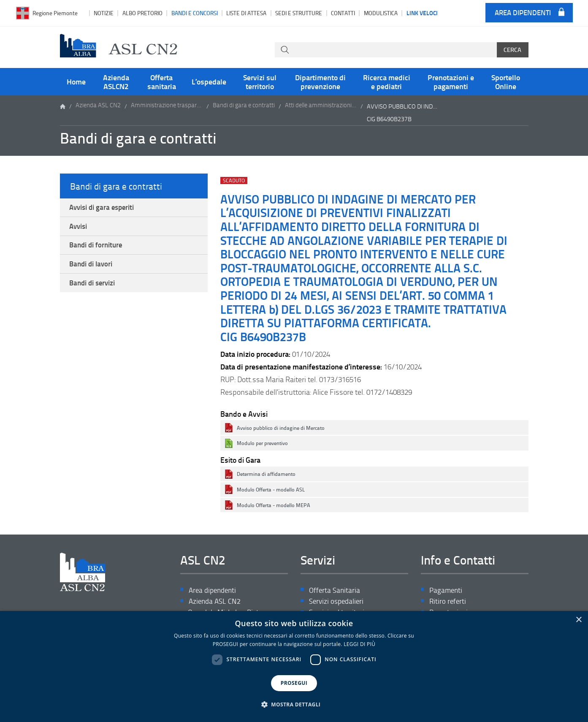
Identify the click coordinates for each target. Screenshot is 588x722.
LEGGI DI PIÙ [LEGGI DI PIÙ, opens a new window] (359, 644)
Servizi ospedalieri (338, 602)
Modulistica (381, 13)
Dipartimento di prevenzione (320, 81)
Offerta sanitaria (162, 81)
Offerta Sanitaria (335, 590)
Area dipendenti (523, 13)
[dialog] (294, 666)
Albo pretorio (142, 13)
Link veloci (422, 13)
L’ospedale (209, 81)
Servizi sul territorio (260, 81)
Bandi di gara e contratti (244, 106)
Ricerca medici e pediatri (387, 81)
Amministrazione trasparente (167, 106)
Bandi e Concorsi (195, 13)
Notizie (104, 13)
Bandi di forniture (99, 249)
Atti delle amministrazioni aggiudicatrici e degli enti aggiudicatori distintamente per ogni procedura (321, 106)
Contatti (343, 13)
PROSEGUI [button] (294, 683)
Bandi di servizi (95, 290)
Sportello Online (506, 81)
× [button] (579, 620)
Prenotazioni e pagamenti (451, 81)
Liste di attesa (246, 13)
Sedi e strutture (299, 13)
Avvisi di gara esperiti (105, 208)
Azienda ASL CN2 (98, 106)
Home (76, 81)
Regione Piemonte (55, 13)
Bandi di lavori (93, 270)
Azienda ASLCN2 (116, 81)
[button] (294, 705)
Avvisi (80, 229)
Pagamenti (447, 590)
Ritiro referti (448, 602)
